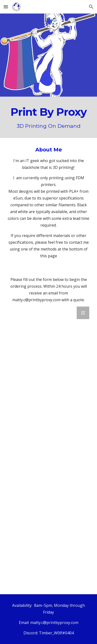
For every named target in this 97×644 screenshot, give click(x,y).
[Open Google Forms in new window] (83, 313)
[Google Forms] (49, 447)
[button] (6, 7)
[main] (49, 117)
